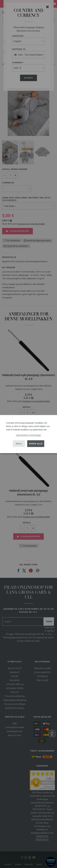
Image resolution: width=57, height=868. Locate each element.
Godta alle (36, 444)
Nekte (19, 444)
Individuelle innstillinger (29, 435)
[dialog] (28, 434)
